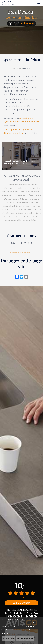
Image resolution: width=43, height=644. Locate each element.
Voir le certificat (21, 603)
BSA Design (18, 3)
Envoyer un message (21, 252)
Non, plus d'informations (25, 639)
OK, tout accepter (8, 639)
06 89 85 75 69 (21, 243)
